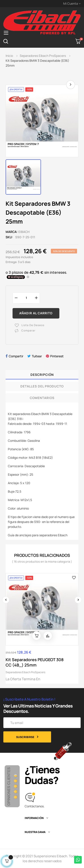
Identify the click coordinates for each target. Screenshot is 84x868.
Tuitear (37, 356)
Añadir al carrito (36, 313)
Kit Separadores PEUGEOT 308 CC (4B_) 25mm (35, 662)
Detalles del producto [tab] (42, 386)
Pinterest (57, 356)
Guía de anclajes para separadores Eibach (38, 535)
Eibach (24, 232)
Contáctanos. (35, 806)
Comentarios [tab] (42, 398)
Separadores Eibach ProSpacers (25, 672)
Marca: (12, 232)
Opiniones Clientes (9, 786)
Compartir (16, 356)
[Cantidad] (26, 298)
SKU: (9, 237)
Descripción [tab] (42, 375)
